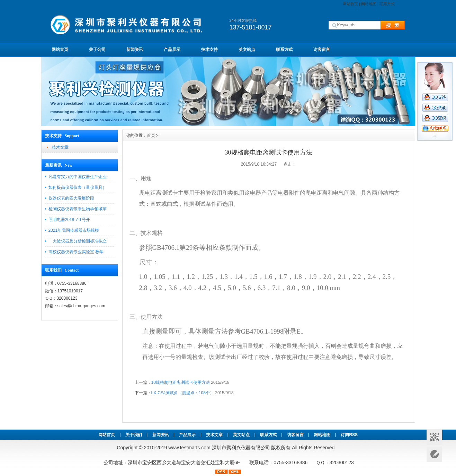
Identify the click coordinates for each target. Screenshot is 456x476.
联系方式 (387, 4)
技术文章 (60, 147)
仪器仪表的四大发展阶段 (71, 198)
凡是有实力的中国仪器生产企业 (78, 177)
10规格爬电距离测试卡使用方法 (181, 382)
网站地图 (369, 4)
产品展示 (172, 50)
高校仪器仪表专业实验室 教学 (76, 252)
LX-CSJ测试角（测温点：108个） (183, 393)
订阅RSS (349, 435)
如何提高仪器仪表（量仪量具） (78, 187)
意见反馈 (434, 454)
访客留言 (322, 50)
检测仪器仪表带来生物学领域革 (78, 209)
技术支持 (209, 50)
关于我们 (134, 435)
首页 (151, 135)
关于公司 (97, 50)
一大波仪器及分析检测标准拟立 (78, 241)
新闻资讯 (135, 50)
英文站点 (247, 50)
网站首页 (350, 4)
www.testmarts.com (189, 448)
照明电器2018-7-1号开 (69, 220)
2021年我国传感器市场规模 (74, 230)
